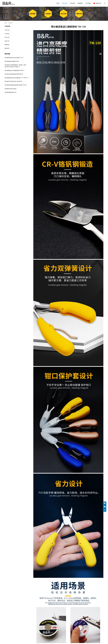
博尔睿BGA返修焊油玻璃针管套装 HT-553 (15, 85)
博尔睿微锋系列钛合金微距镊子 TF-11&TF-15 (16, 78)
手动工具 (7, 37)
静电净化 (7, 48)
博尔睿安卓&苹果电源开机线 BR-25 (14, 74)
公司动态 (72, 3)
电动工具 (7, 41)
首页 (58, 3)
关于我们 (88, 3)
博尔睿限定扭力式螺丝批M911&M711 (15, 70)
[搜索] (105, 3)
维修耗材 (7, 45)
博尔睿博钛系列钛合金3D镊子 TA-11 (14, 58)
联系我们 (80, 3)
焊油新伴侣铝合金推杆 (11, 89)
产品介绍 (64, 3)
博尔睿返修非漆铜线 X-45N (12, 61)
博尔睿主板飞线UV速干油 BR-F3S (13, 81)
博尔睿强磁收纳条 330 (11, 92)
